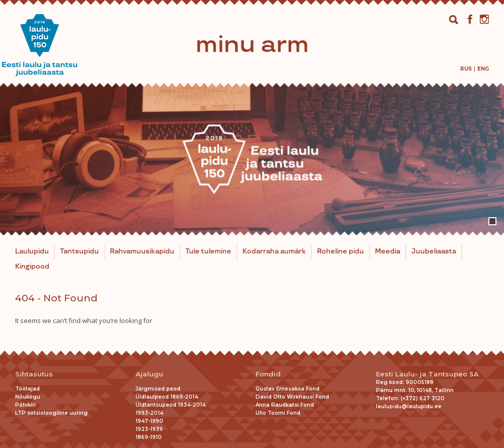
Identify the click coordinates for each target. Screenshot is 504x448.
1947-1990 (149, 421)
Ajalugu (149, 374)
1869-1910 (149, 437)
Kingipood (32, 267)
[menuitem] (466, 69)
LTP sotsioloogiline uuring (51, 413)
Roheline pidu (340, 251)
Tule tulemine (208, 251)
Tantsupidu (79, 251)
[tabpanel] (252, 159)
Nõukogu (28, 397)
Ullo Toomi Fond (278, 413)
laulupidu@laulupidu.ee (409, 406)
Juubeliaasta (434, 251)
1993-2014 (149, 413)
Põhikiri (25, 405)
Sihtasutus (34, 374)
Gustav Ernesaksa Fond (288, 389)
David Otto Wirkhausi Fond (292, 397)
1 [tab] (492, 221)
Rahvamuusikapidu (142, 251)
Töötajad (27, 389)
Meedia (388, 251)
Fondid (268, 374)
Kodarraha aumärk (274, 251)
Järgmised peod (158, 389)
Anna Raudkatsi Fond (285, 405)
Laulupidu (32, 251)
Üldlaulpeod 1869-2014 (167, 397)
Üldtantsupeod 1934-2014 (171, 405)
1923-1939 (149, 429)
